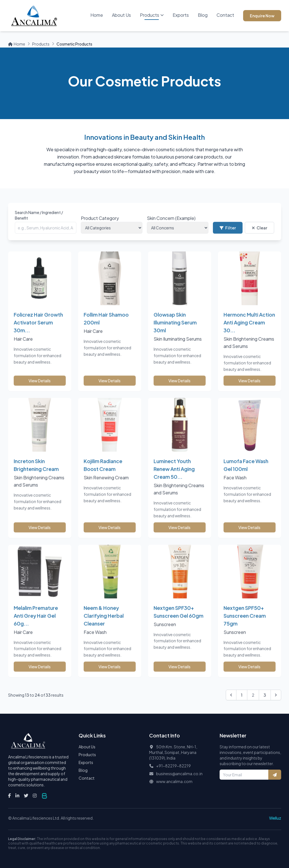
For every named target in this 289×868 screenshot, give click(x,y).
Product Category (100, 225)
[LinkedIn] (17, 796)
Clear (259, 235)
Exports (181, 15)
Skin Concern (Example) (171, 225)
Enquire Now (262, 16)
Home (97, 15)
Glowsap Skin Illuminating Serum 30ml (175, 329)
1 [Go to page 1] (242, 695)
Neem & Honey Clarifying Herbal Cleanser (104, 622)
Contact (225, 15)
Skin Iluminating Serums (178, 346)
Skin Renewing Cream (106, 485)
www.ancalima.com (174, 781)
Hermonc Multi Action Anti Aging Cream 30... (249, 329)
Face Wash (235, 485)
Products (152, 15)
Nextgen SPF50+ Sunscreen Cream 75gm (245, 622)
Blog (203, 15)
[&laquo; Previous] (231, 695)
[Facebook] (10, 796)
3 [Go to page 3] (265, 695)
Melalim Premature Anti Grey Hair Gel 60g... (36, 622)
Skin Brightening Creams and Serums (249, 350)
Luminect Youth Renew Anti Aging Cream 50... (174, 476)
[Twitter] (26, 796)
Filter (228, 235)
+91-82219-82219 (173, 766)
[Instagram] (35, 796)
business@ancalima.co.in (179, 774)
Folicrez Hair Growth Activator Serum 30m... (38, 329)
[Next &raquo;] (276, 695)
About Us (121, 15)
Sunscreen (165, 631)
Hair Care (23, 346)
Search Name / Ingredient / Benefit (39, 222)
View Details (40, 388)
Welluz (275, 818)
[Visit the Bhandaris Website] (44, 796)
